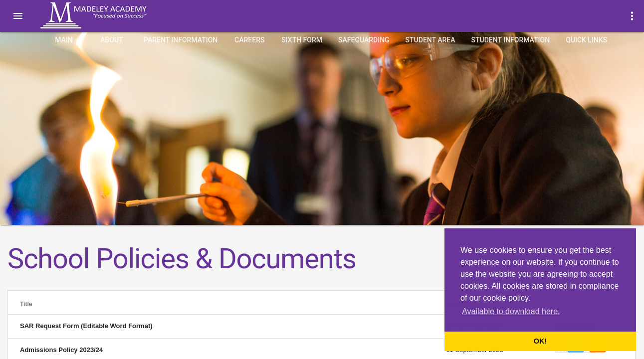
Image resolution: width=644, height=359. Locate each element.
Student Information (511, 40)
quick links (586, 40)
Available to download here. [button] (511, 311)
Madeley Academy (107, 15)
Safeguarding (364, 40)
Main (64, 40)
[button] (18, 16)
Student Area (430, 40)
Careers (249, 40)
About (111, 40)
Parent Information (181, 40)
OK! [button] (540, 341)
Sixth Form (302, 40)
